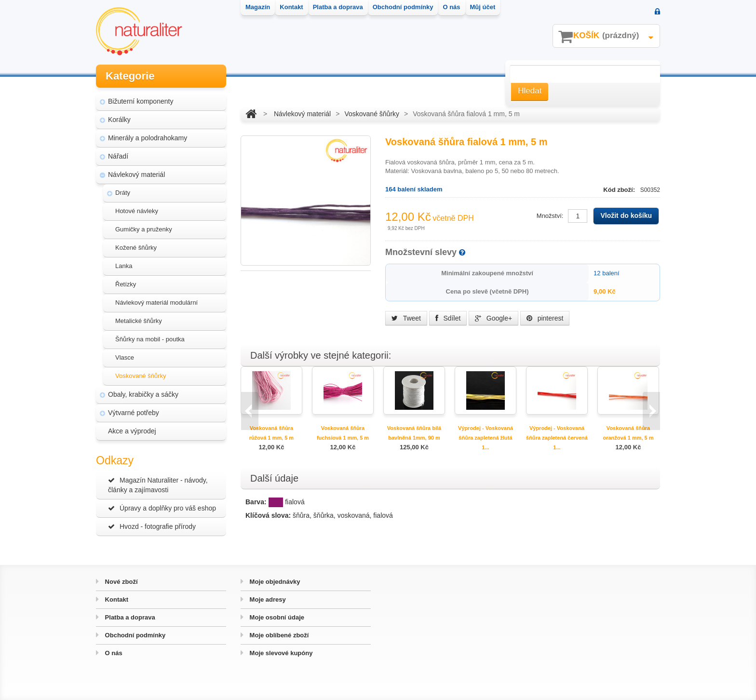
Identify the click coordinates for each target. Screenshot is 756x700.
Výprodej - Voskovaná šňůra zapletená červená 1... (557, 438)
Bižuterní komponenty (141, 101)
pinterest (545, 318)
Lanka (124, 266)
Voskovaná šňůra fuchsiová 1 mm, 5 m (343, 433)
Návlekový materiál (136, 175)
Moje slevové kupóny (280, 653)
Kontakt (116, 599)
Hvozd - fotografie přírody (152, 526)
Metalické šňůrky (139, 321)
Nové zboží (121, 582)
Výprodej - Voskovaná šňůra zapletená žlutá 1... (486, 438)
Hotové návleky (137, 211)
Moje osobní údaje (276, 617)
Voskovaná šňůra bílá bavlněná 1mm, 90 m (414, 433)
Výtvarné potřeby (134, 413)
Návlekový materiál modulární (156, 303)
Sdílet (448, 318)
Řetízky (126, 284)
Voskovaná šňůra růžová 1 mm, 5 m (271, 433)
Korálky (119, 120)
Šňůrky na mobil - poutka (150, 339)
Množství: (550, 216)
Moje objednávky (274, 582)
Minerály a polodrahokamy (148, 138)
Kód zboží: (620, 190)
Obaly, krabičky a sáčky (143, 394)
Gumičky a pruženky (144, 229)
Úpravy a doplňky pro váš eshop (162, 508)
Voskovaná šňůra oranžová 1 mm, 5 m (628, 433)
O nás (113, 653)
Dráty (123, 193)
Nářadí (118, 156)
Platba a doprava (129, 617)
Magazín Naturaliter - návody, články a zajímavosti (158, 485)
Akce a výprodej (132, 431)
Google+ (493, 318)
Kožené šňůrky (136, 248)
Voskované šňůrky (141, 376)
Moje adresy (267, 599)
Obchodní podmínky (134, 635)
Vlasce (125, 357)
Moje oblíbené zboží (278, 635)
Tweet (406, 318)
